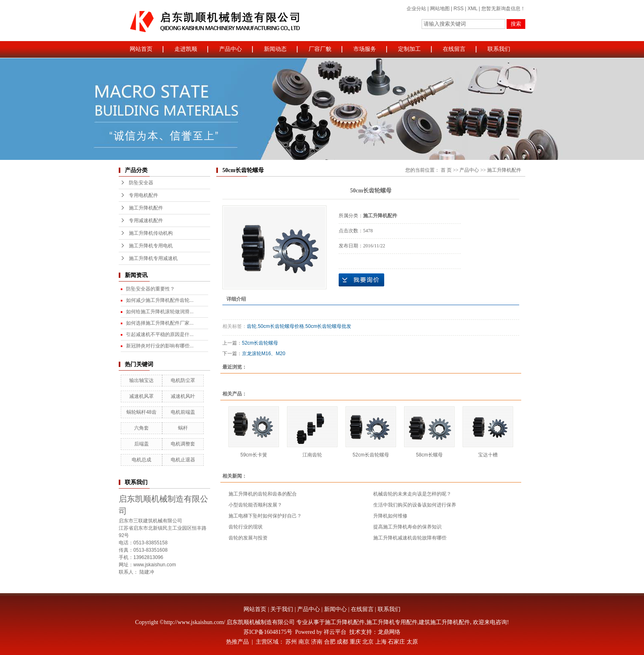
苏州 (291, 642)
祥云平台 (335, 632)
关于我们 (282, 609)
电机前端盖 (183, 412)
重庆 (355, 642)
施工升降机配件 (146, 208)
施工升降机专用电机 (151, 246)
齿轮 (252, 326)
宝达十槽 (488, 455)
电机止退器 (183, 460)
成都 (342, 642)
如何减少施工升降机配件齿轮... (160, 300)
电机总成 (141, 460)
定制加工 (409, 49)
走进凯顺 (186, 49)
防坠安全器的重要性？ (150, 289)
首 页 (446, 170)
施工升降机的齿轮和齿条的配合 (263, 494)
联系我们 (499, 49)
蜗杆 (183, 428)
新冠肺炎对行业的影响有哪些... (160, 346)
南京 (304, 642)
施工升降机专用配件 (392, 622)
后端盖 (141, 444)
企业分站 (416, 9)
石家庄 (396, 642)
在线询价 (361, 280)
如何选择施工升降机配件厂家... (160, 323)
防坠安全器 (141, 183)
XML (472, 9)
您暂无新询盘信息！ (503, 9)
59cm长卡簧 (253, 455)
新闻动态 (275, 49)
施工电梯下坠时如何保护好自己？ (265, 516)
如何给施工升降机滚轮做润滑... (160, 312)
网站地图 (440, 9)
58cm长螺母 (429, 455)
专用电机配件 (144, 195)
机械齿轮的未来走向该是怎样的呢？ (412, 494)
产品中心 (231, 49)
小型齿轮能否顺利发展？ (255, 505)
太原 (412, 642)
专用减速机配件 (146, 221)
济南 (317, 642)
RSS (458, 9)
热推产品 (237, 642)
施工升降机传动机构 (151, 233)
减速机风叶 (183, 396)
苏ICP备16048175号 (268, 632)
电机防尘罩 (183, 380)
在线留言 (454, 49)
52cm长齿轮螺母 (260, 343)
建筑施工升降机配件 (444, 622)
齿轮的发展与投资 (248, 538)
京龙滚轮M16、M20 (264, 354)
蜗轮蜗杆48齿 (141, 412)
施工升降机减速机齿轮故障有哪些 (410, 538)
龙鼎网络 (389, 632)
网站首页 (141, 49)
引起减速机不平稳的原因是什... (160, 334)
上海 (381, 642)
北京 (368, 642)
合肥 (330, 642)
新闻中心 (335, 609)
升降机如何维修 (390, 516)
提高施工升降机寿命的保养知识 (407, 527)
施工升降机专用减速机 (153, 258)
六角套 (141, 428)
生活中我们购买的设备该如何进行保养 (415, 505)
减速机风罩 (141, 396)
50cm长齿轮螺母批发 (328, 326)
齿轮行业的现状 (246, 527)
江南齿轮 (312, 455)
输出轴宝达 (141, 380)
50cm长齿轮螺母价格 (281, 326)
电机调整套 (183, 444)
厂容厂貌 (320, 49)
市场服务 (365, 49)
